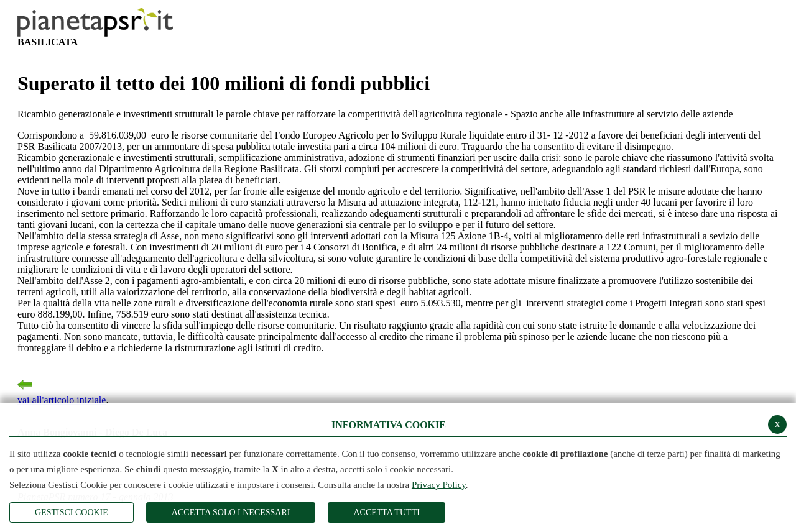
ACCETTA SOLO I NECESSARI (231, 512)
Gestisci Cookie (72, 512)
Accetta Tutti (386, 512)
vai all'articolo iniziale (62, 390)
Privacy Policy (439, 485)
